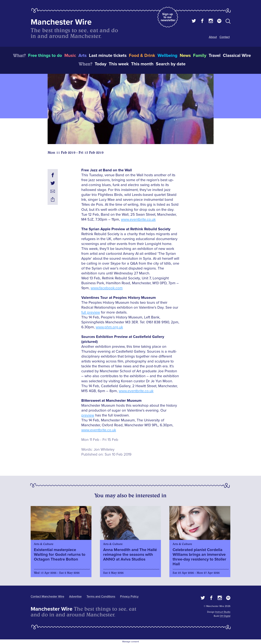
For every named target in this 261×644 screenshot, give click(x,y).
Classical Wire (237, 56)
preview (88, 415)
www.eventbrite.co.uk (138, 219)
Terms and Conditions (101, 596)
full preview (91, 312)
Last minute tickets (108, 56)
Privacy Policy (129, 596)
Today (101, 64)
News (185, 56)
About (213, 37)
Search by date (171, 64)
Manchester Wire (61, 22)
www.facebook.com (107, 288)
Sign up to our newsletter (168, 17)
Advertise (75, 596)
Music (70, 56)
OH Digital (225, 616)
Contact (225, 37)
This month (142, 64)
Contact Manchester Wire (47, 596)
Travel (215, 56)
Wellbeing (167, 56)
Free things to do (45, 56)
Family (200, 56)
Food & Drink (142, 56)
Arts (82, 56)
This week (119, 64)
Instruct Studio (223, 612)
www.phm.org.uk (109, 327)
